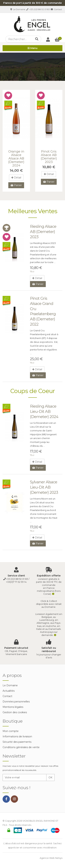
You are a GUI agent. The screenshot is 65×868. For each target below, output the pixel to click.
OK (50, 777)
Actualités (9, 691)
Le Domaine (18, 9)
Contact (56, 9)
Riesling (43, 232)
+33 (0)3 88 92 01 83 (38, 9)
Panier (16, 185)
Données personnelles (16, 702)
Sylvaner (44, 487)
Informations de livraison (17, 736)
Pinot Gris (49, 157)
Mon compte (11, 731)
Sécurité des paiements (17, 742)
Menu (32, 48)
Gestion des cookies (15, 712)
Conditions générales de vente (21, 747)
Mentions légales (13, 707)
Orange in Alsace (16, 158)
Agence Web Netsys (51, 858)
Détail (16, 178)
